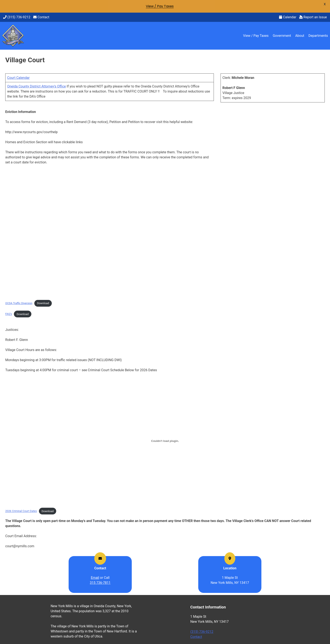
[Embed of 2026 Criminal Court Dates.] (165, 441)
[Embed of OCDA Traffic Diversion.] (110, 233)
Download (43, 303)
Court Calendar (18, 78)
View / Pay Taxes (256, 36)
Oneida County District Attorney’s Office (37, 86)
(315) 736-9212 (17, 17)
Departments (318, 36)
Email (95, 578)
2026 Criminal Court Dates (21, 511)
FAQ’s (9, 314)
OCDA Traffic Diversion (19, 303)
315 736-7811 (100, 583)
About (300, 36)
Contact (41, 17)
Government (282, 36)
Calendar (288, 17)
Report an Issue (313, 17)
